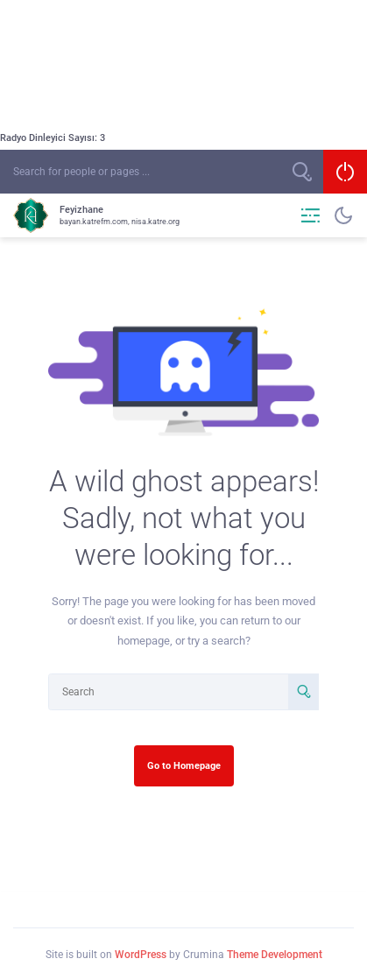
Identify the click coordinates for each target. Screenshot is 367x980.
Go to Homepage (184, 765)
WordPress (141, 955)
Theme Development (275, 955)
